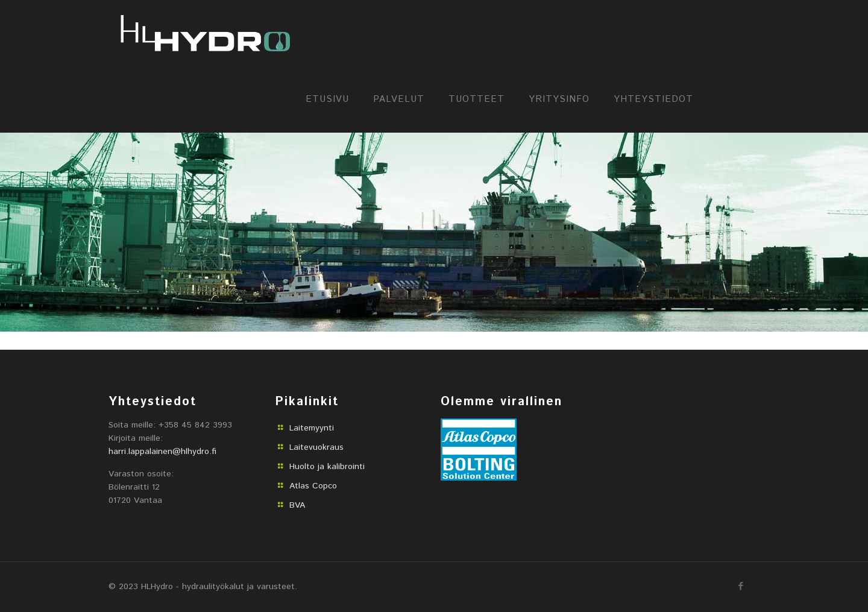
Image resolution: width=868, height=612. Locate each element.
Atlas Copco (313, 486)
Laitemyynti (312, 428)
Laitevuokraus (316, 447)
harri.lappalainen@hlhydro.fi (162, 452)
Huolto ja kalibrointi (327, 467)
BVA (297, 505)
